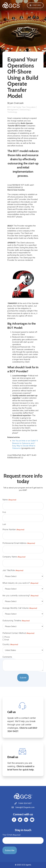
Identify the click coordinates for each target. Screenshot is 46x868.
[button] (35, 5)
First (4, 512)
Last (4, 524)
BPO (9, 107)
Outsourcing (24, 110)
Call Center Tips (19, 107)
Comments (7, 657)
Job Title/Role (13, 570)
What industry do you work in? (20, 583)
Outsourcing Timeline (16, 621)
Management (13, 110)
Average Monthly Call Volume (20, 608)
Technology (12, 112)
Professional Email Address (19, 543)
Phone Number (13, 530)
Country (10, 644)
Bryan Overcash (15, 103)
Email (7, 640)
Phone (7, 637)
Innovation (31, 107)
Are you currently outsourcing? (20, 596)
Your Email (11, 835)
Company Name (14, 557)
